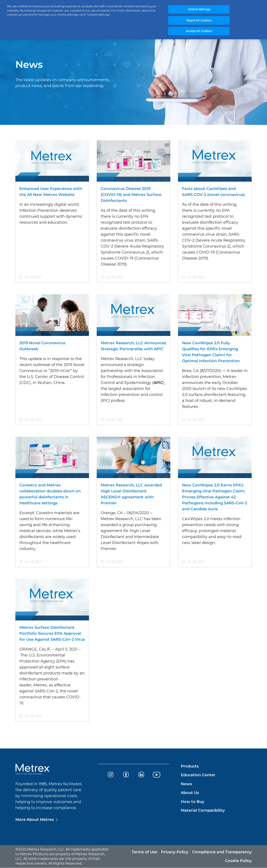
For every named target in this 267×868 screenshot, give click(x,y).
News (186, 784)
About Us (190, 793)
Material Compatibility (203, 810)
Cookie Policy (238, 861)
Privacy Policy (175, 852)
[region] (133, 20)
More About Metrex (35, 820)
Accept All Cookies (199, 31)
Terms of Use (144, 852)
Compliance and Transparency (222, 852)
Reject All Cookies (199, 20)
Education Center (198, 775)
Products (190, 766)
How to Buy (193, 802)
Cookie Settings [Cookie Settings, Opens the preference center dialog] (199, 9)
